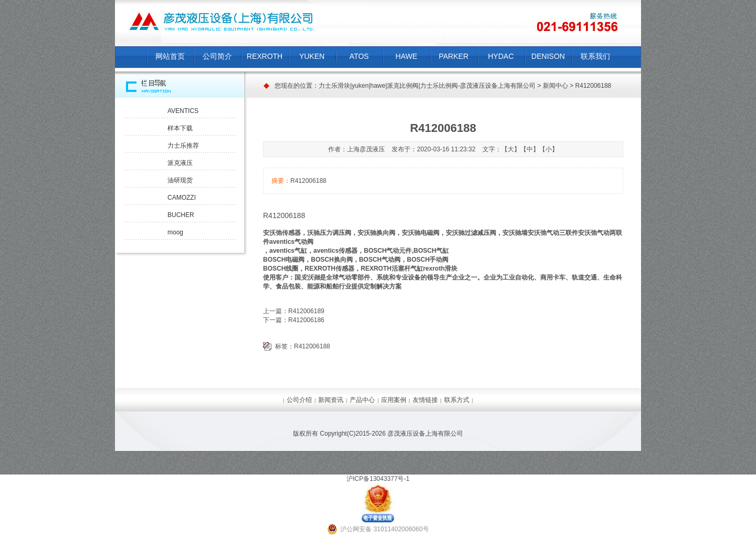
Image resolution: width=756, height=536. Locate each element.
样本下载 (180, 128)
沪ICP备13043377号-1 (378, 479)
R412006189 (306, 311)
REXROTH (265, 56)
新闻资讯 (331, 400)
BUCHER (181, 215)
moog (175, 232)
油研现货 (180, 180)
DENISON (548, 56)
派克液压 (180, 163)
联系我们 (595, 56)
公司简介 (217, 56)
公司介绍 (299, 400)
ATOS (359, 56)
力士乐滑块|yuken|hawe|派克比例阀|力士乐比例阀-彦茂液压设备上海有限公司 (427, 86)
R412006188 (312, 346)
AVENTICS (183, 111)
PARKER (454, 56)
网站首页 (170, 56)
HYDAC (501, 56)
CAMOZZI (182, 198)
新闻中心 (555, 86)
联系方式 (457, 400)
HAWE (406, 56)
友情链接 (425, 400)
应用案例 (394, 400)
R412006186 (306, 320)
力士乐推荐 (183, 146)
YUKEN (312, 56)
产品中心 (362, 400)
